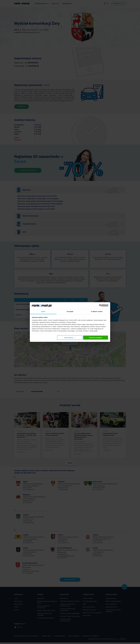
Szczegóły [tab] (70, 311)
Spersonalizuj (70, 338)
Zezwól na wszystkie (96, 338)
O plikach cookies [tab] (97, 311)
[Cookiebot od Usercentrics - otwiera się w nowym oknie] (100, 306)
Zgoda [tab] (43, 311)
